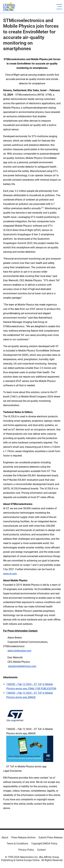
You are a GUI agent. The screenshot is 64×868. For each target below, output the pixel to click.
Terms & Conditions (17, 844)
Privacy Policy (26, 850)
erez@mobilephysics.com (22, 666)
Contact (41, 850)
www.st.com (10, 574)
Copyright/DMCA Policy (44, 844)
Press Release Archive (23, 837)
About (5, 837)
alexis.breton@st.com (19, 651)
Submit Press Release (50, 837)
